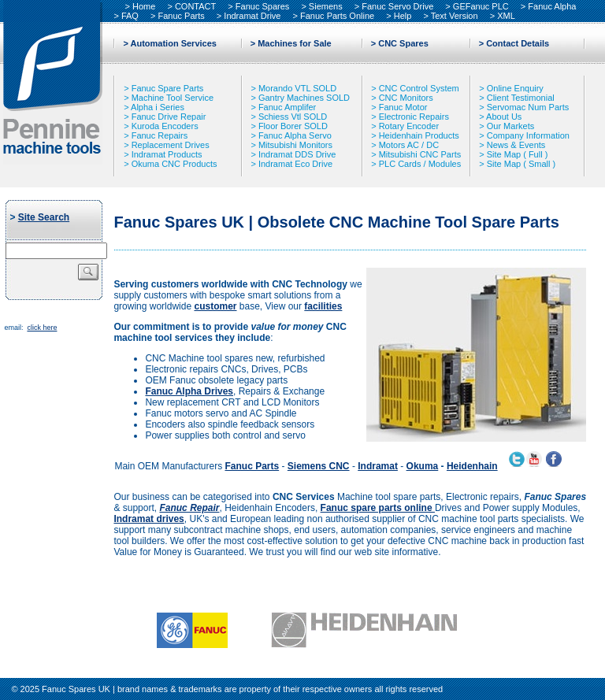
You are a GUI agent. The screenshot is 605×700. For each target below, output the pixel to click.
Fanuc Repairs (160, 135)
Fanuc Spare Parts (168, 88)
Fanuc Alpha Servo (295, 135)
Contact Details (518, 43)
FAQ (130, 16)
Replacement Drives (171, 145)
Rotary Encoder (409, 126)
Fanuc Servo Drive (397, 6)
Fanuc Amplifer (287, 107)
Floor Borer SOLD (293, 126)
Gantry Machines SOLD (304, 98)
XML (506, 16)
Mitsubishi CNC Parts (420, 154)
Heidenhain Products (419, 135)
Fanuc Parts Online (337, 16)
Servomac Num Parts (528, 107)
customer (215, 306)
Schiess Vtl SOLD (293, 117)
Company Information (528, 135)
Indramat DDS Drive (297, 154)
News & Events (516, 145)
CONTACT (195, 6)
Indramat (378, 466)
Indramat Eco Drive (295, 164)
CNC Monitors (406, 98)
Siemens (326, 6)
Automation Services (174, 43)
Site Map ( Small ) (521, 164)
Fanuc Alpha (552, 6)
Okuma (423, 466)
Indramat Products (167, 154)
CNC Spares (403, 43)
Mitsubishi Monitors (295, 145)
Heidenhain (472, 466)
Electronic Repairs (414, 117)
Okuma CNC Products (174, 164)
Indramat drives (148, 519)
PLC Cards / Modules (420, 164)
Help (403, 16)
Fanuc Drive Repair (169, 117)
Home (144, 6)
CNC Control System (419, 88)
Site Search (44, 217)
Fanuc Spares (262, 6)
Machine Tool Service (173, 98)
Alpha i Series (158, 107)
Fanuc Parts (181, 16)
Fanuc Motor (403, 107)
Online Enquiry (515, 88)
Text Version (455, 16)
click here (42, 328)
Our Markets (511, 126)
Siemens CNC (319, 466)
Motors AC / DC (409, 145)
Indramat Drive (252, 16)
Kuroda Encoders (165, 126)
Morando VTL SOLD (297, 88)
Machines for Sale (295, 43)
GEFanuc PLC (481, 6)
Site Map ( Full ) (518, 154)
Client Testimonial (521, 98)
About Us (504, 117)
